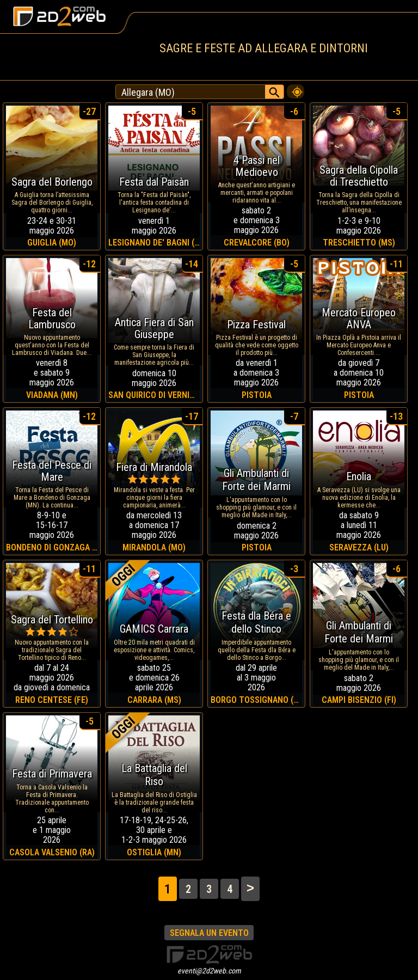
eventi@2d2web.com (209, 971)
